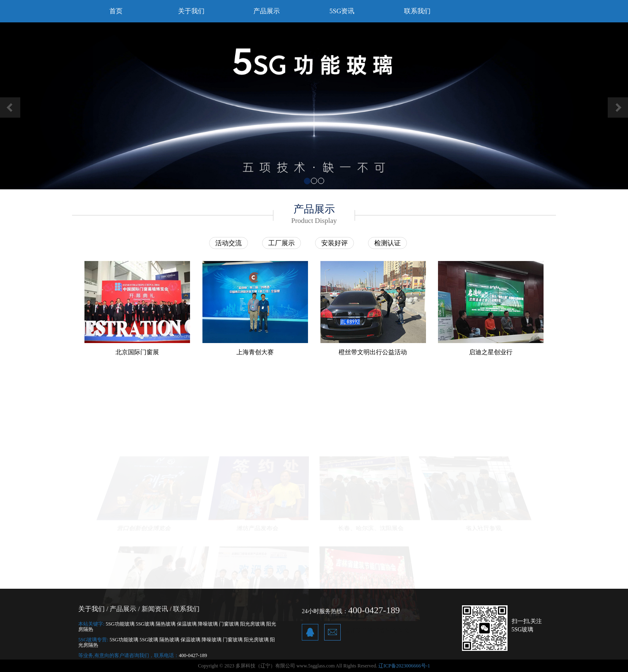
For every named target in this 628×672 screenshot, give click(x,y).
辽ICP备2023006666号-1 (404, 666)
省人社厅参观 (484, 526)
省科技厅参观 (144, 629)
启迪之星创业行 (491, 352)
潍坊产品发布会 (257, 526)
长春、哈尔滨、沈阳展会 (371, 526)
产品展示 (267, 11)
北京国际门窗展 (137, 352)
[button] (47, 106)
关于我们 (191, 11)
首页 (116, 11)
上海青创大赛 (255, 352)
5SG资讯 (342, 11)
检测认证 (387, 243)
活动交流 (229, 243)
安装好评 (334, 243)
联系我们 (417, 11)
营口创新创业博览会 (144, 526)
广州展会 (257, 629)
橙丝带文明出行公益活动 (373, 352)
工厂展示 (282, 243)
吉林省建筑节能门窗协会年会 (371, 629)
